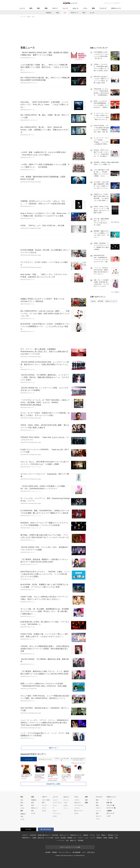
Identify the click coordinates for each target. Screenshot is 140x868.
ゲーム (55, 805)
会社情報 (48, 852)
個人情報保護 (76, 852)
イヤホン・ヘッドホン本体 (61, 759)
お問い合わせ (91, 852)
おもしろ (75, 8)
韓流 (84, 13)
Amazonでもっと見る (53, 784)
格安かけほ (41, 838)
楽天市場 (100, 301)
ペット (65, 808)
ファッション (57, 813)
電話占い (104, 835)
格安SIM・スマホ (113, 835)
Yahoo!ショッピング (111, 301)
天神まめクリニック (76, 835)
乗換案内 (99, 838)
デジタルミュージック (45, 759)
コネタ (65, 803)
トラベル (77, 808)
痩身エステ (73, 841)
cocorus (57, 838)
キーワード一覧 (111, 808)
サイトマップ (110, 813)
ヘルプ (108, 816)
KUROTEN (33, 835)
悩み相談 (63, 838)
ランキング (103, 8)
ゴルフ (44, 808)
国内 (31, 8)
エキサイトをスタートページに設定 (70, 847)
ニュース (22, 8)
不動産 (105, 838)
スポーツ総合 (46, 800)
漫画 (93, 8)
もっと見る (115, 292)
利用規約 (54, 852)
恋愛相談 (70, 838)
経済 (22, 803)
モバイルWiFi (49, 838)
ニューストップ (108, 3)
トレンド (65, 8)
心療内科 (85, 835)
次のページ (54, 748)
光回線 (34, 838)
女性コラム (77, 803)
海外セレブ (74, 13)
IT (53, 808)
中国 (22, 816)
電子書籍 (81, 841)
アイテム (92, 835)
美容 (116, 838)
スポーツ (55, 8)
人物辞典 (109, 811)
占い (75, 838)
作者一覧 (109, 803)
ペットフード (61, 841)
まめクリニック (64, 835)
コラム (85, 8)
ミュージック (29, 759)
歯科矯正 (111, 838)
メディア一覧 (110, 805)
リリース (109, 800)
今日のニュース (116, 8)
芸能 (46, 8)
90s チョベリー (79, 811)
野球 (43, 803)
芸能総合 (49, 13)
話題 (86, 803)
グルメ (55, 811)
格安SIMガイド (27, 838)
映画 (57, 13)
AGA (67, 841)
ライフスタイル (79, 805)
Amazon (93, 301)
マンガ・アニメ (57, 803)
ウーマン (81, 838)
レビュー (55, 800)
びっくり (66, 800)
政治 (22, 805)
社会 (22, 800)
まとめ (92, 13)
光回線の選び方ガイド (44, 835)
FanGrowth (55, 835)
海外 (38, 8)
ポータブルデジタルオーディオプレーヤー (78, 759)
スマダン (77, 800)
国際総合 (23, 814)
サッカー (45, 805)
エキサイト (117, 3)
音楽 (65, 13)
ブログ (98, 835)
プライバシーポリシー (65, 852)
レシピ (86, 838)
